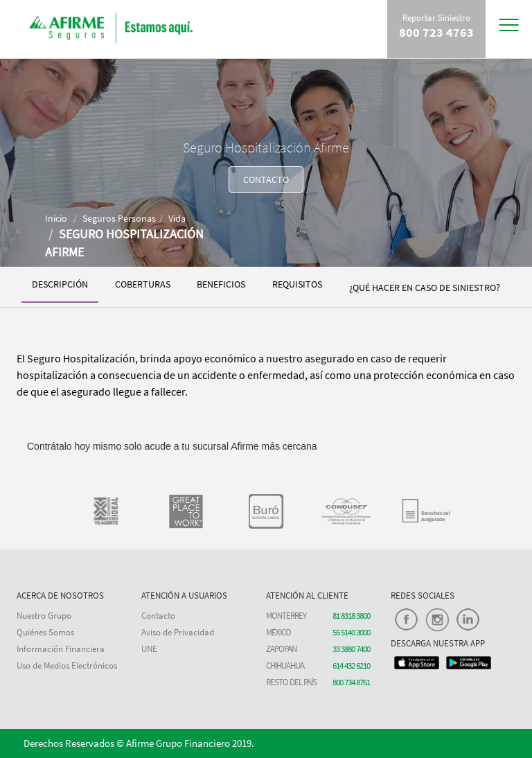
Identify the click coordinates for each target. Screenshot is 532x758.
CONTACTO (266, 179)
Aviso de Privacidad (178, 632)
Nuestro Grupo (44, 616)
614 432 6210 (351, 666)
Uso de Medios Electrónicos (67, 666)
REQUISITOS (297, 284)
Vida (177, 218)
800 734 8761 (351, 682)
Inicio (56, 218)
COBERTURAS (143, 284)
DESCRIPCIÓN (60, 284)
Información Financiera (61, 649)
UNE (149, 649)
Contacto (158, 616)
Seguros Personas (119, 218)
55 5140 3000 (351, 632)
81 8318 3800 (351, 616)
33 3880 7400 (351, 649)
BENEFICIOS (221, 284)
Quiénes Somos (45, 632)
